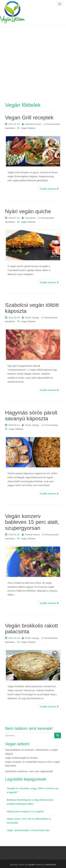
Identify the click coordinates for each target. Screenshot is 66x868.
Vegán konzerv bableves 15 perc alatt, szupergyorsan (32, 522)
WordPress (51, 865)
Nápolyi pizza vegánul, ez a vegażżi (25, 811)
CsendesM (30, 218)
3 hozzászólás (51, 425)
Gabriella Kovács (33, 124)
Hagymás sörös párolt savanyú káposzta (31, 416)
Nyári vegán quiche (28, 211)
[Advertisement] (33, 59)
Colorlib (31, 865)
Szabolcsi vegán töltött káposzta (32, 308)
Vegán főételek (28, 128)
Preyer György (32, 318)
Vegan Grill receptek (29, 118)
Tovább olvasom (49, 189)
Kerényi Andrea (32, 535)
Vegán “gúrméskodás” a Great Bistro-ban (28, 830)
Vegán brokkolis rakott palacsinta (31, 629)
